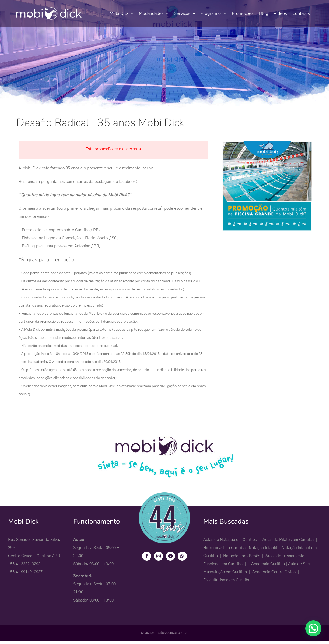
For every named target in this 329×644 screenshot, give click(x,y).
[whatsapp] (182, 556)
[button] (313, 628)
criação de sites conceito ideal (165, 633)
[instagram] (159, 556)
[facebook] (147, 556)
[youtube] (170, 556)
